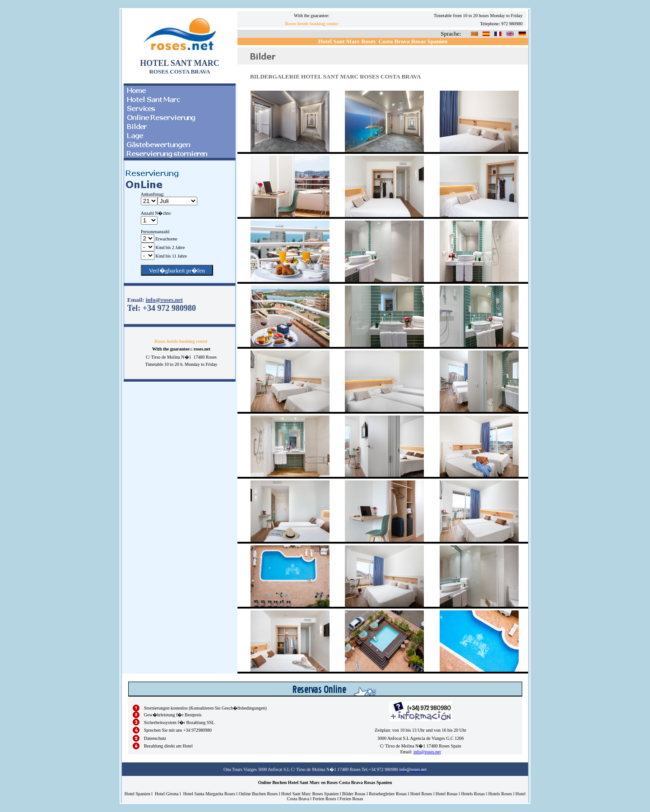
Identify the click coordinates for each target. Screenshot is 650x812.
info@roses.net (427, 752)
